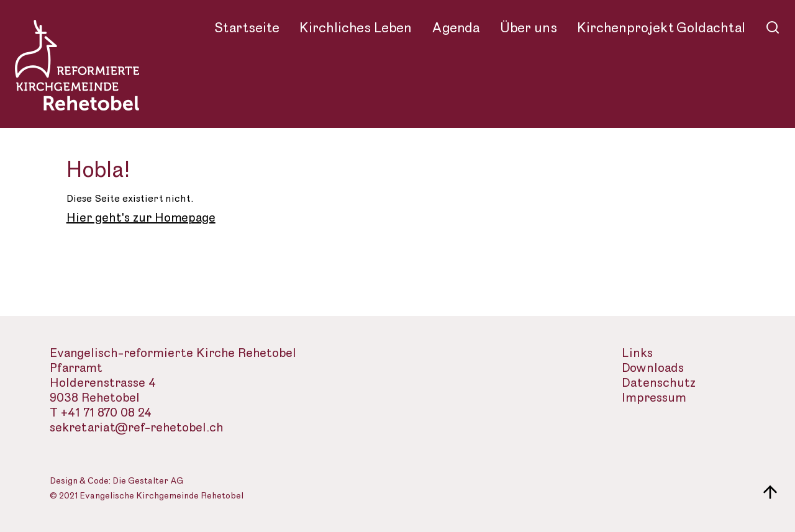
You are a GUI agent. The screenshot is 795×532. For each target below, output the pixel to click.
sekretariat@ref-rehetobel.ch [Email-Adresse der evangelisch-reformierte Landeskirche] (137, 428)
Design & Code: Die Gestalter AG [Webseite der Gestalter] (116, 481)
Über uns (529, 28)
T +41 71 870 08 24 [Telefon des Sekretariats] (101, 413)
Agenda (456, 28)
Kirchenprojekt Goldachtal (661, 28)
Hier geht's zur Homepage (141, 218)
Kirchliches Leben (356, 28)
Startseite (247, 28)
